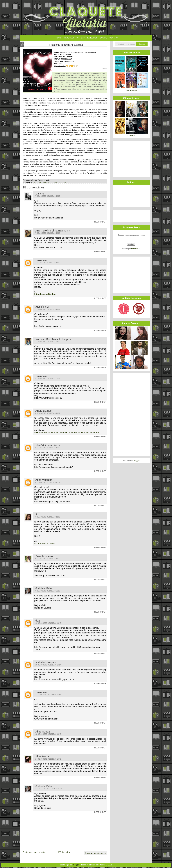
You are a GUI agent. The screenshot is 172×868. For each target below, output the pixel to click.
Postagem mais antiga (96, 853)
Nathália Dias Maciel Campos (53, 339)
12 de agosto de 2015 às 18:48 (48, 734)
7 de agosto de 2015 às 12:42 (48, 263)
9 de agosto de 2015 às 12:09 (48, 517)
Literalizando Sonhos (45, 294)
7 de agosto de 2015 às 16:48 (48, 309)
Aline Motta (42, 756)
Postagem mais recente (34, 852)
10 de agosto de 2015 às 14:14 (48, 665)
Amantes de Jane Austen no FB (84, 432)
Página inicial (65, 852)
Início (59, 38)
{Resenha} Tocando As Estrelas (66, 45)
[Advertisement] (131, 158)
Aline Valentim (44, 480)
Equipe (103, 38)
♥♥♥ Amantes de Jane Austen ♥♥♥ (51, 432)
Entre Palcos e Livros (45, 543)
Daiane (40, 194)
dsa (38, 621)
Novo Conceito (44, 182)
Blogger (137, 460)
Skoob (105, 68)
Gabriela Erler (44, 588)
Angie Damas (44, 411)
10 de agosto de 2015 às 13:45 (48, 623)
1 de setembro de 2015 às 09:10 (49, 789)
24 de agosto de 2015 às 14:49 (48, 759)
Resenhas (69, 38)
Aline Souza (43, 732)
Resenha (62, 182)
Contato (113, 38)
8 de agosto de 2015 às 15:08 (48, 448)
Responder (100, 222)
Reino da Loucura (43, 608)
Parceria (54, 182)
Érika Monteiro (44, 556)
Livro (35, 182)
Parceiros (92, 38)
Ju (37, 514)
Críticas (81, 38)
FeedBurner (136, 249)
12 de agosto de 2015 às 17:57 (48, 695)
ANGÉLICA (42, 307)
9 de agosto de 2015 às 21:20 (48, 591)
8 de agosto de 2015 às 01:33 (48, 379)
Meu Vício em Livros (48, 445)
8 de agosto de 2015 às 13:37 (48, 413)
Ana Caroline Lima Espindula (53, 231)
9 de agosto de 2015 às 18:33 (48, 559)
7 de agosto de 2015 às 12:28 (48, 233)
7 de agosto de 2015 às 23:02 (48, 342)
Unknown (41, 260)
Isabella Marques (46, 662)
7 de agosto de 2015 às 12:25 (48, 196)
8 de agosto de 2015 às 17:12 (48, 482)
